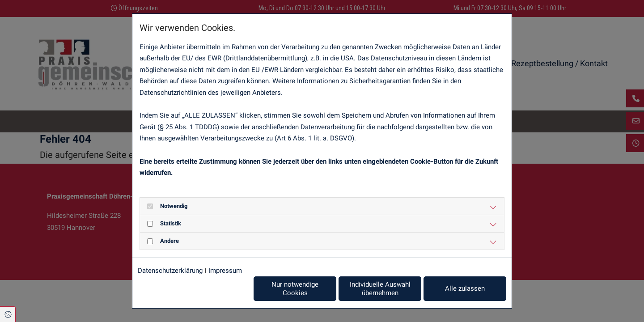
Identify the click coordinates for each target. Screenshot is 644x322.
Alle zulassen (465, 288)
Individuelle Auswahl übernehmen (380, 289)
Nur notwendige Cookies (295, 289)
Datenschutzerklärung (170, 271)
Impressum (225, 271)
